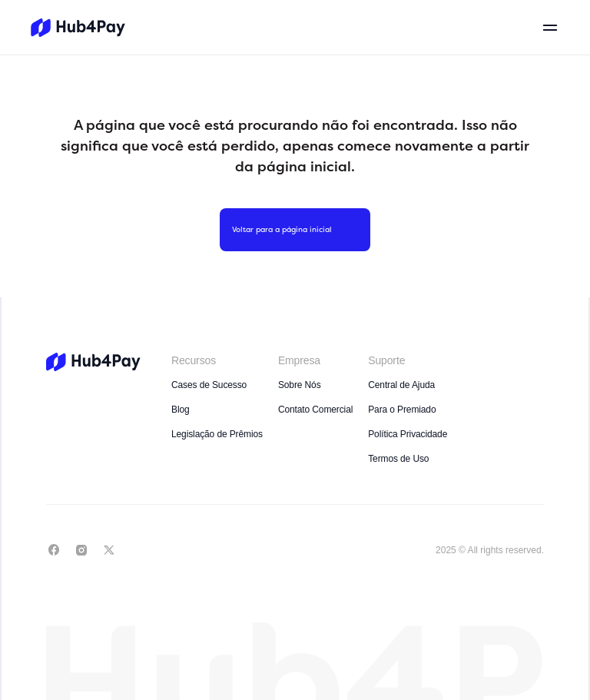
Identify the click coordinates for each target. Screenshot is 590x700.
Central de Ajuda (401, 385)
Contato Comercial (315, 410)
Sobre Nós (300, 385)
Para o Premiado (402, 410)
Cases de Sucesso (209, 385)
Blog (181, 410)
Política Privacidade (408, 434)
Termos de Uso (398, 459)
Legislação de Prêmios (217, 434)
